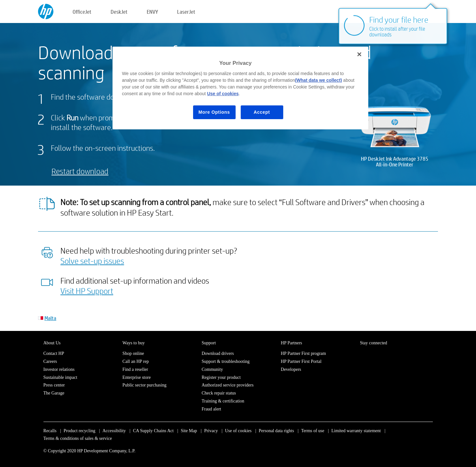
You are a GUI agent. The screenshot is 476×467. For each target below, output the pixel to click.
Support (209, 343)
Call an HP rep (136, 361)
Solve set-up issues (92, 261)
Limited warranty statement (356, 431)
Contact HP (54, 353)
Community (212, 369)
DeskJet (119, 12)
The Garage (54, 393)
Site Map (189, 431)
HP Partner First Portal (301, 361)
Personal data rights (276, 431)
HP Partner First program (303, 353)
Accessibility (114, 431)
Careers (50, 361)
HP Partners (291, 343)
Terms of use (313, 431)
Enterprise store (137, 377)
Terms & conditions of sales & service (78, 438)
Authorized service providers (228, 385)
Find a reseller (135, 369)
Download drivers (218, 353)
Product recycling (79, 431)
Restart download (80, 171)
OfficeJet (82, 12)
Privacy (211, 431)
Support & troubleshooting (226, 361)
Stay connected (374, 343)
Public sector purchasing (144, 385)
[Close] (359, 54)
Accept (262, 112)
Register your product (221, 377)
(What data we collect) (319, 80)
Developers (291, 369)
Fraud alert (211, 409)
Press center (54, 385)
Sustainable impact (60, 377)
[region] (240, 88)
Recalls (50, 431)
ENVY (152, 12)
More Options (214, 112)
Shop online (133, 353)
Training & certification (223, 401)
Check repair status (219, 393)
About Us (52, 343)
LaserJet (186, 12)
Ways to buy (134, 343)
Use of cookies (238, 431)
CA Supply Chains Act (153, 431)
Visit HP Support (87, 291)
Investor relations (59, 369)
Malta (50, 318)
